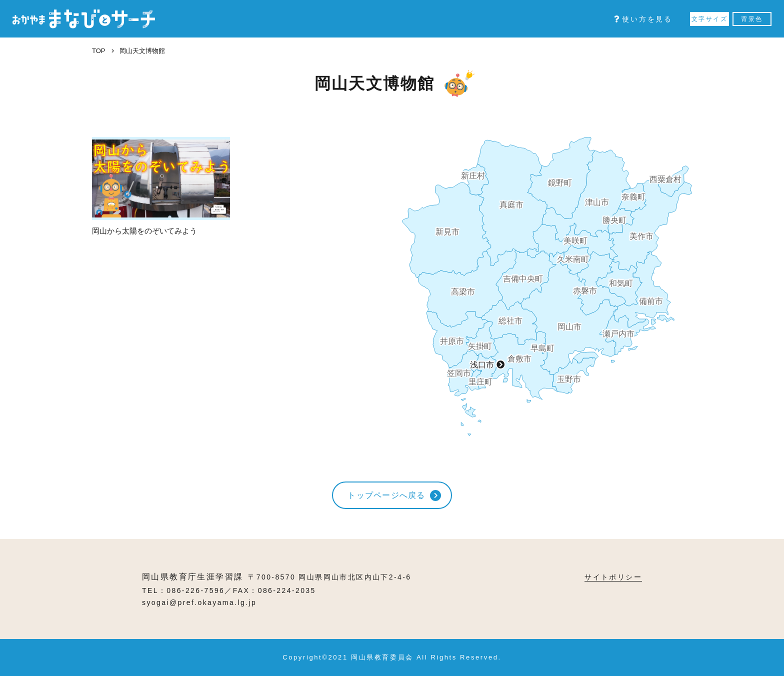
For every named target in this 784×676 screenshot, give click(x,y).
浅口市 (482, 365)
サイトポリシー (613, 577)
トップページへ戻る (386, 495)
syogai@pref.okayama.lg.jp (199, 602)
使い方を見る (643, 19)
